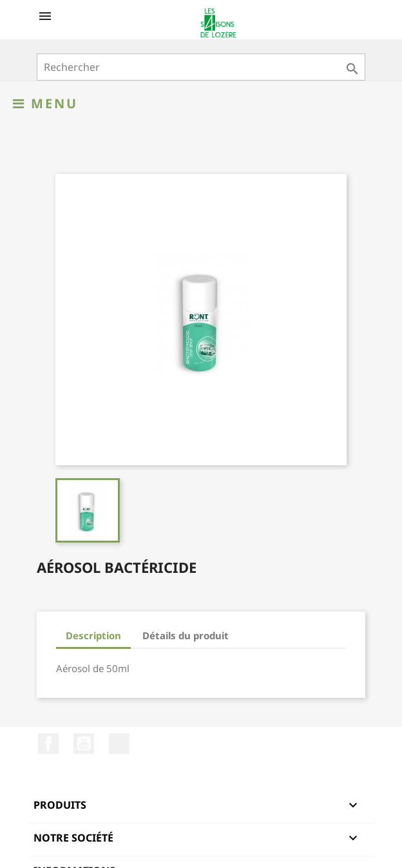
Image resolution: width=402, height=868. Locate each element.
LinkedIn (119, 744)
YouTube (84, 744)
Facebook (48, 744)
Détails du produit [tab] (186, 635)
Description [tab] (93, 635)
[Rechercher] (201, 67)
